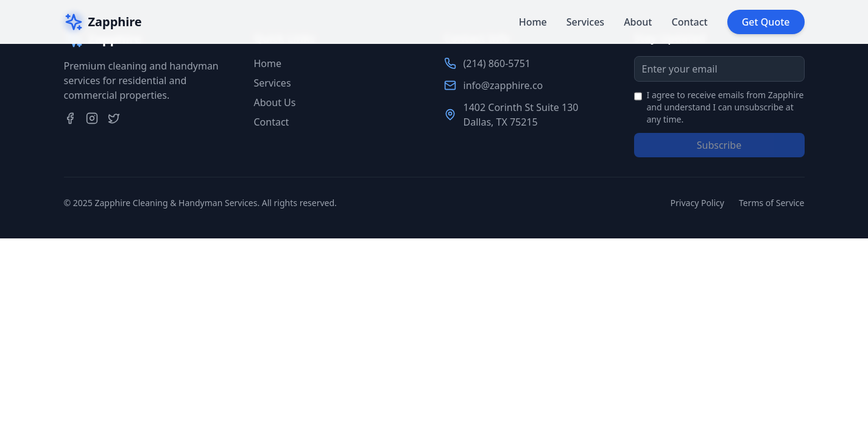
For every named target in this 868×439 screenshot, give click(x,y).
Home (533, 22)
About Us (275, 102)
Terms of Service (772, 203)
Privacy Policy (697, 203)
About (638, 22)
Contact (689, 22)
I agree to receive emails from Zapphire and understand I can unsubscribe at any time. (725, 107)
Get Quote (766, 22)
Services (585, 22)
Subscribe (719, 145)
